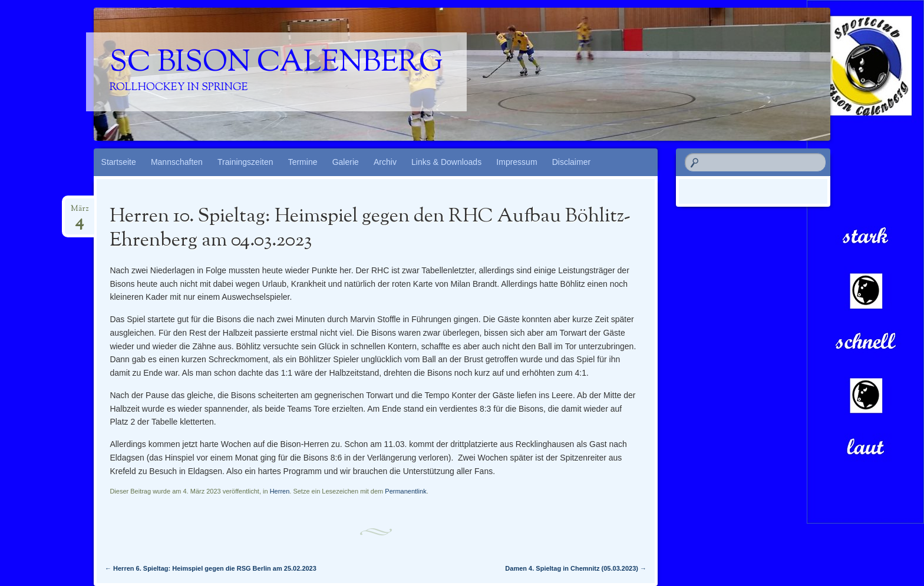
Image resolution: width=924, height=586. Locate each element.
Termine (303, 162)
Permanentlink (405, 491)
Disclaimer (571, 162)
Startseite (119, 162)
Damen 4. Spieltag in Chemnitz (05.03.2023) (576, 568)
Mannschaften (177, 162)
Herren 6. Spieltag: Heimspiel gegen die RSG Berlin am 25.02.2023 (211, 568)
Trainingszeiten (245, 162)
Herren (280, 491)
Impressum (517, 162)
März (80, 213)
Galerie (346, 162)
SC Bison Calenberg (276, 64)
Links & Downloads (446, 162)
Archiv (385, 162)
